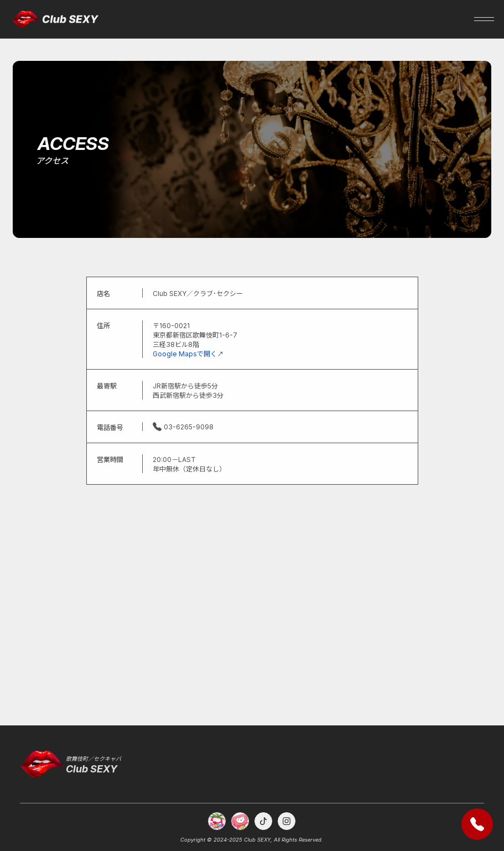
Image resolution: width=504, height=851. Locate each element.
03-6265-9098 (183, 427)
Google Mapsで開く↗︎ (188, 354)
